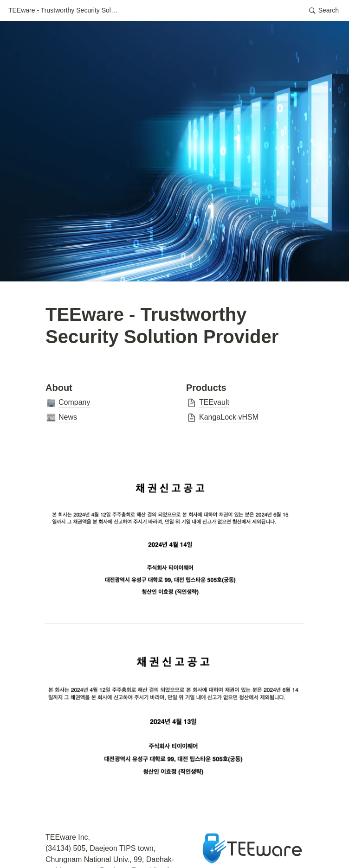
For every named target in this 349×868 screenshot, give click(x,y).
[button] (64, 11)
